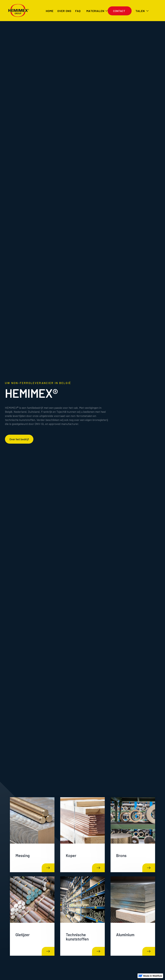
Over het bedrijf (19, 439)
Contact (119, 11)
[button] (95, 11)
